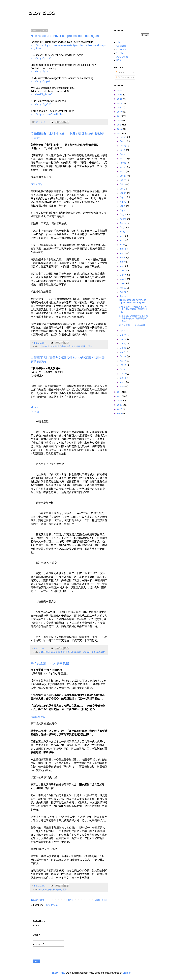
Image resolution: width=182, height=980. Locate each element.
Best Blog (42, 13)
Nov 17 (123, 163)
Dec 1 (123, 154)
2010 (120, 401)
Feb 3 (123, 369)
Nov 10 (123, 167)
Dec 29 (123, 137)
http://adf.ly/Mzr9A (42, 95)
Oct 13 (123, 185)
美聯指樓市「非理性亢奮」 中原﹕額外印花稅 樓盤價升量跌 (133, 309)
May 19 (123, 275)
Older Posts (101, 900)
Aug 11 (123, 223)
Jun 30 (123, 249)
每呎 (94, 652)
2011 (119, 396)
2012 (120, 392)
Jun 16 (123, 258)
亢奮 (52, 347)
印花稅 (63, 347)
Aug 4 (123, 228)
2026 (120, 90)
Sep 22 (123, 197)
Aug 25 (123, 215)
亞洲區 (47, 652)
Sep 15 (123, 202)
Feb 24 (123, 357)
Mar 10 (123, 348)
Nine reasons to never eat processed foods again (65, 36)
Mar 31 (123, 335)
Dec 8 (123, 150)
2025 (120, 95)
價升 (57, 347)
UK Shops (121, 53)
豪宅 (103, 652)
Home (70, 900)
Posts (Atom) (52, 905)
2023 (120, 99)
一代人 (42, 890)
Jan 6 (122, 387)
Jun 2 (122, 266)
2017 (120, 116)
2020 (120, 108)
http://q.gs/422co (40, 72)
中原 (47, 347)
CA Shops (121, 50)
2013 (120, 133)
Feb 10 (123, 365)
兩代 (50, 890)
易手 (89, 652)
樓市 (69, 347)
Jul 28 (123, 232)
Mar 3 (123, 352)
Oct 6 (123, 189)
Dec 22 (123, 141)
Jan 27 (123, 374)
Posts (120, 72)
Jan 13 (123, 382)
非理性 (89, 347)
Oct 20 (123, 180)
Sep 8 (123, 206)
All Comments (124, 78)
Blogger (127, 973)
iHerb (119, 42)
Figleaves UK (38, 717)
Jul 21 (122, 236)
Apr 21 (123, 292)
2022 (120, 103)
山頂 (84, 652)
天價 (67, 652)
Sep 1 (123, 210)
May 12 (123, 279)
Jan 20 (123, 378)
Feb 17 (123, 361)
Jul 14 (122, 240)
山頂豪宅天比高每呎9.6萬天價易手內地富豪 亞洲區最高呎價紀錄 (134, 319)
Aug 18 (123, 219)
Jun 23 (123, 253)
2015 (120, 125)
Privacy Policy (58, 973)
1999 (120, 413)
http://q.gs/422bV (41, 59)
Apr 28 (123, 288)
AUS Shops (122, 57)
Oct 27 (123, 176)
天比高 (73, 652)
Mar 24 (123, 339)
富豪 (79, 652)
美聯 (78, 347)
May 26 (123, 271)
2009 (120, 405)
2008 (120, 409)
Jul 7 (122, 245)
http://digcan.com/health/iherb (48, 114)
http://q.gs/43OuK (41, 105)
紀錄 (98, 652)
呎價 (63, 652)
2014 (120, 129)
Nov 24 (123, 159)
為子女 (59, 890)
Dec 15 (123, 146)
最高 (58, 652)
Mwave (34, 407)
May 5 (123, 283)
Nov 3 (123, 172)
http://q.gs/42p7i (40, 82)
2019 (120, 112)
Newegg (35, 411)
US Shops (121, 46)
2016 (120, 121)
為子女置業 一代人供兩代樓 (50, 663)
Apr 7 (123, 331)
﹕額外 (42, 347)
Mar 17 (123, 344)
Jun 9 (122, 262)
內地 (53, 652)
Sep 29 (123, 193)
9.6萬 (41, 652)
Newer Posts (38, 900)
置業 (65, 890)
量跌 (83, 347)
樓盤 (74, 347)
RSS (119, 61)
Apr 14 (123, 296)
